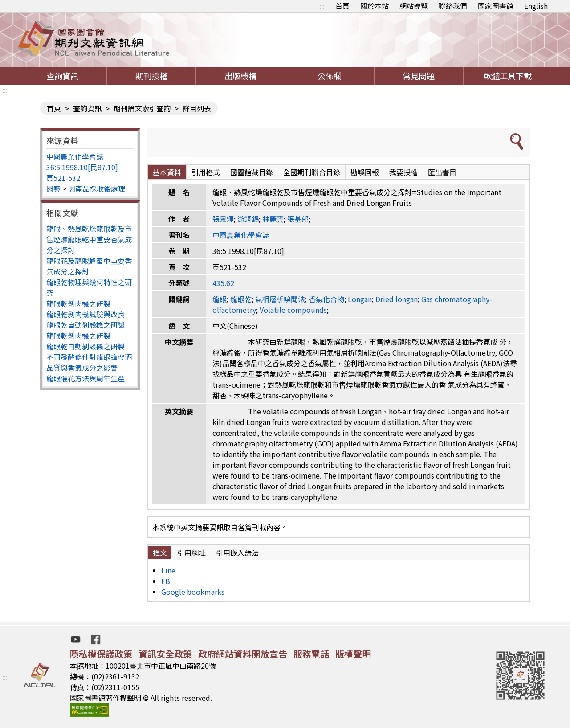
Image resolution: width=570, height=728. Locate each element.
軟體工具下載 (508, 76)
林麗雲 (273, 219)
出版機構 (240, 76)
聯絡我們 (453, 6)
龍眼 (220, 299)
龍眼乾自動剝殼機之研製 (85, 325)
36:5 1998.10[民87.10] (82, 167)
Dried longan (397, 299)
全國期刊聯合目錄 (312, 172)
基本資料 (167, 172)
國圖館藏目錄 (252, 172)
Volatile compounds (293, 310)
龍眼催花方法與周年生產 (85, 378)
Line (168, 570)
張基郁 (298, 219)
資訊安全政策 (165, 654)
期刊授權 (151, 76)
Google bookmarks (193, 592)
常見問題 (419, 76)
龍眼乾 (241, 299)
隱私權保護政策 (101, 654)
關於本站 (375, 6)
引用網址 (191, 552)
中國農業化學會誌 (75, 156)
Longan (360, 299)
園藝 (53, 188)
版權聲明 (353, 654)
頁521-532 (63, 178)
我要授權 (403, 172)
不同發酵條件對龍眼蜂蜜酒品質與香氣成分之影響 (89, 362)
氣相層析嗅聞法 (280, 299)
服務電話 (311, 654)
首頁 (342, 6)
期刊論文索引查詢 (142, 108)
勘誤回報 (365, 172)
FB (166, 581)
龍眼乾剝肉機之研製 (78, 303)
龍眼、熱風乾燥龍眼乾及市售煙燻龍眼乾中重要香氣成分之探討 (89, 239)
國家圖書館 (496, 6)
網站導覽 (414, 6)
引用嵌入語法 (237, 552)
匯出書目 (442, 172)
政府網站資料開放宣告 (243, 654)
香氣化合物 (326, 299)
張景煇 (223, 219)
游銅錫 (248, 219)
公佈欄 (330, 76)
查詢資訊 (62, 76)
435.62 (223, 283)
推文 (160, 552)
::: (322, 6)
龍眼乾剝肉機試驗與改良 (85, 314)
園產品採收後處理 (97, 188)
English (536, 6)
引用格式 (206, 172)
